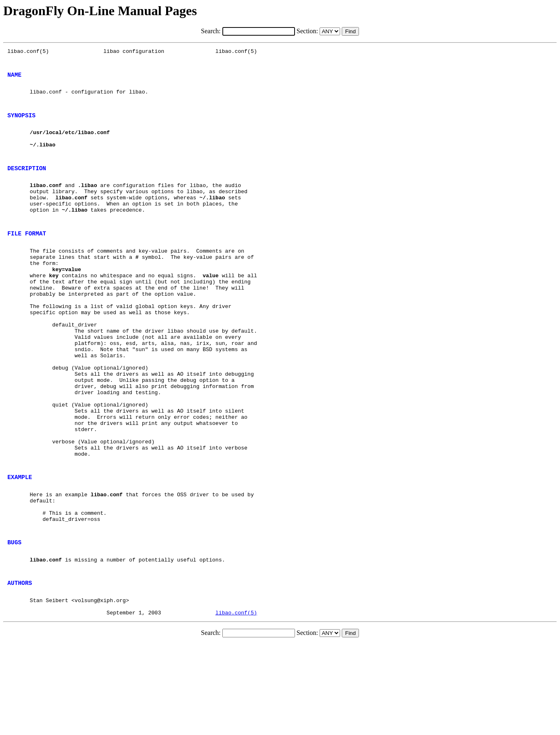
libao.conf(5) (236, 703)
